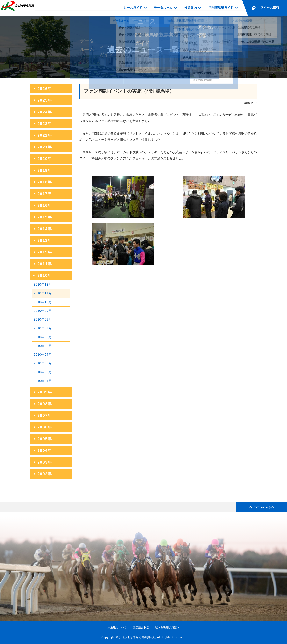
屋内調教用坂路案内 (167, 627)
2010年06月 (43, 337)
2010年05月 (43, 346)
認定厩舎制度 (141, 627)
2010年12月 (43, 285)
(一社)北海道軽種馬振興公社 (137, 637)
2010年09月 (43, 311)
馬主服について (117, 627)
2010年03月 (43, 363)
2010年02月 (43, 372)
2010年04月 (43, 355)
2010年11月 (43, 293)
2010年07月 (43, 328)
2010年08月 (43, 320)
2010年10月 (43, 302)
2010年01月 (43, 381)
